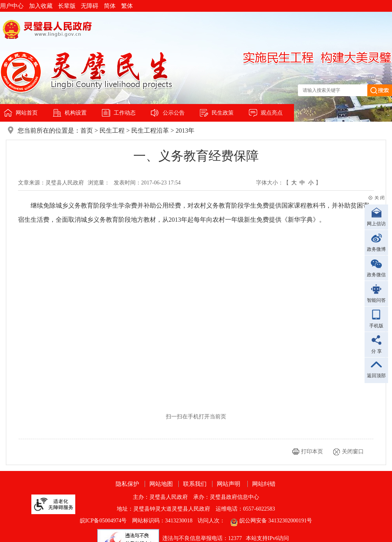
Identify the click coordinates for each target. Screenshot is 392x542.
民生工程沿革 (150, 130)
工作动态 (125, 113)
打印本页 (312, 452)
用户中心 (12, 6)
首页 (87, 130)
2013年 (185, 130)
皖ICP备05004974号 (103, 521)
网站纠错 (264, 484)
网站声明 (229, 484)
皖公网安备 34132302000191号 (276, 521)
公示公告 (174, 113)
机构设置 (76, 113)
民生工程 (112, 130)
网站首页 (27, 113)
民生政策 (223, 113)
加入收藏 (41, 6)
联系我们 (195, 484)
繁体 (127, 6)
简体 (110, 6)
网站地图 (161, 484)
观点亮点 (272, 113)
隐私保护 (127, 484)
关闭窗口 (353, 452)
